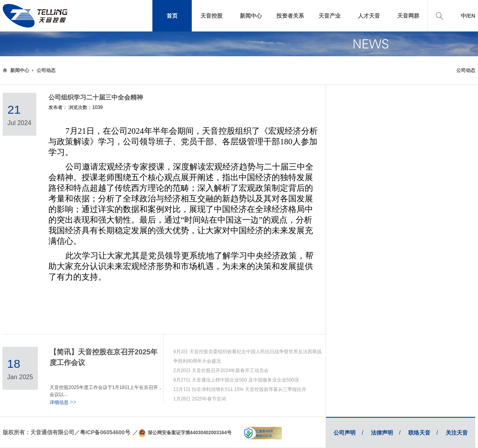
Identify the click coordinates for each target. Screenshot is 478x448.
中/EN (468, 16)
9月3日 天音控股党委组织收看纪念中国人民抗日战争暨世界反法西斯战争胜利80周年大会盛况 (247, 356)
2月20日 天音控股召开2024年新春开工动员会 (221, 371)
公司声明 (348, 433)
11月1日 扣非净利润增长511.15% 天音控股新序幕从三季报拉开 (240, 389)
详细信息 (63, 402)
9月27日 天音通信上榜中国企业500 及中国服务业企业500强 (236, 380)
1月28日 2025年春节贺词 (200, 399)
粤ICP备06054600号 (105, 432)
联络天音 (423, 433)
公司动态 (46, 70)
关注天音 (457, 433)
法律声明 (386, 433)
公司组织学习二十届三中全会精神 (96, 97)
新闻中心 (20, 70)
